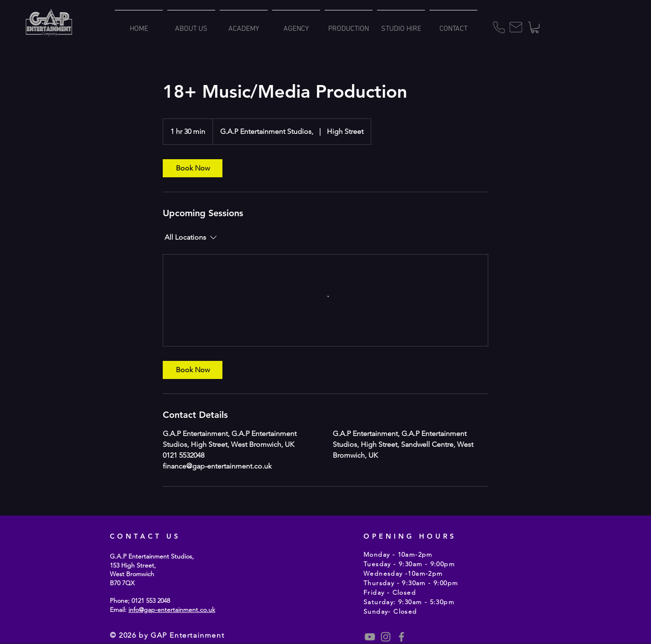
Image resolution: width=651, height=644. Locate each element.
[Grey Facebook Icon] (401, 637)
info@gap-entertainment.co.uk (172, 610)
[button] (535, 27)
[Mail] (516, 27)
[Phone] (499, 27)
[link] (193, 168)
